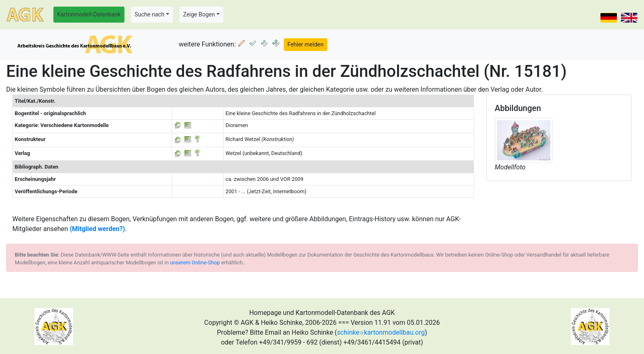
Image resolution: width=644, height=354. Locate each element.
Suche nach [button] (149, 14)
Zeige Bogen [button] (199, 14)
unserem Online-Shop (195, 263)
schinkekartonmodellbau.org (381, 332)
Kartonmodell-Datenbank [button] (89, 14)
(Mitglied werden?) (98, 229)
